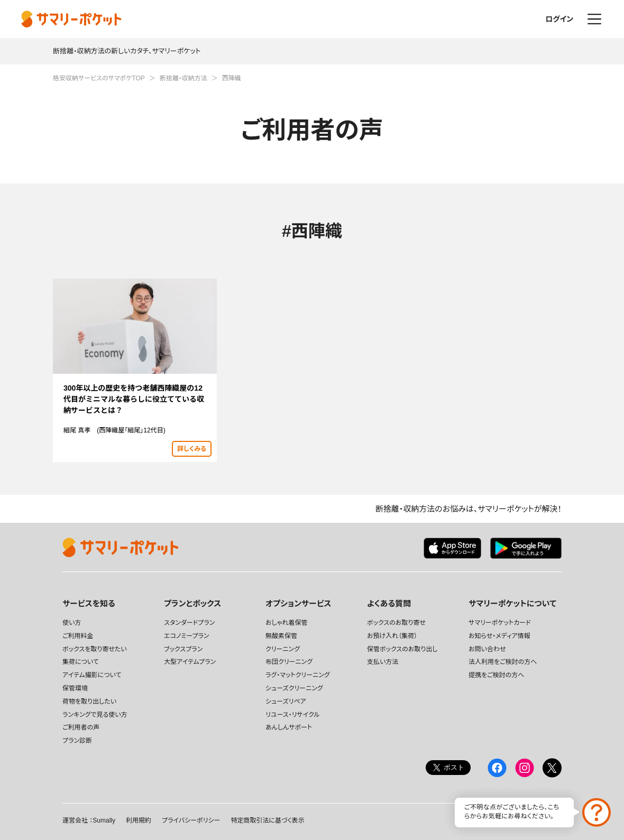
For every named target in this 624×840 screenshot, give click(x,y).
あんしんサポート (289, 727)
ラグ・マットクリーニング (298, 675)
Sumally (104, 820)
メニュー (594, 19)
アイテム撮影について (92, 675)
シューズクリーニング (294, 688)
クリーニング (283, 649)
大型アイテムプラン (190, 662)
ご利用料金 (78, 636)
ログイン (559, 19)
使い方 (72, 623)
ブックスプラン (183, 649)
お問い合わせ (487, 649)
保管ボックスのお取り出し (402, 649)
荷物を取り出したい (89, 701)
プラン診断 (77, 741)
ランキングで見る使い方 (95, 715)
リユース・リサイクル (293, 715)
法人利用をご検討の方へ (503, 662)
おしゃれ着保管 (286, 623)
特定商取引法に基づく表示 (267, 820)
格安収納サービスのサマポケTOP (99, 78)
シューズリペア (286, 701)
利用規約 (139, 820)
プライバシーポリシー (191, 820)
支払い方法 (383, 662)
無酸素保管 (281, 636)
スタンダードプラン (189, 623)
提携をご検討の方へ (496, 675)
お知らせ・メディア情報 (499, 636)
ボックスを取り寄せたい (95, 649)
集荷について (81, 662)
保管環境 (75, 688)
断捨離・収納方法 (183, 78)
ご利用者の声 (81, 727)
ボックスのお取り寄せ (396, 623)
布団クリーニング (289, 662)
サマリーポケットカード (500, 623)
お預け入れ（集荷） (392, 636)
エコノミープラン (186, 636)
